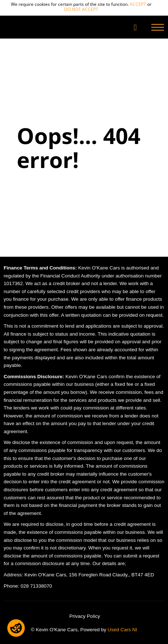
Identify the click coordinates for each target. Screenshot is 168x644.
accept (138, 4)
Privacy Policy (85, 616)
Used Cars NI (122, 630)
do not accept (81, 9)
